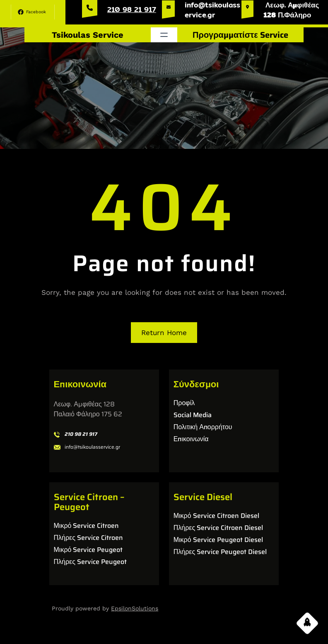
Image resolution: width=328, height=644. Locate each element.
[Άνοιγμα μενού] (164, 35)
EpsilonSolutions (135, 608)
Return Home (164, 333)
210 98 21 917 (132, 9)
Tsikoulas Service (88, 35)
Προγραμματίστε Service (240, 35)
